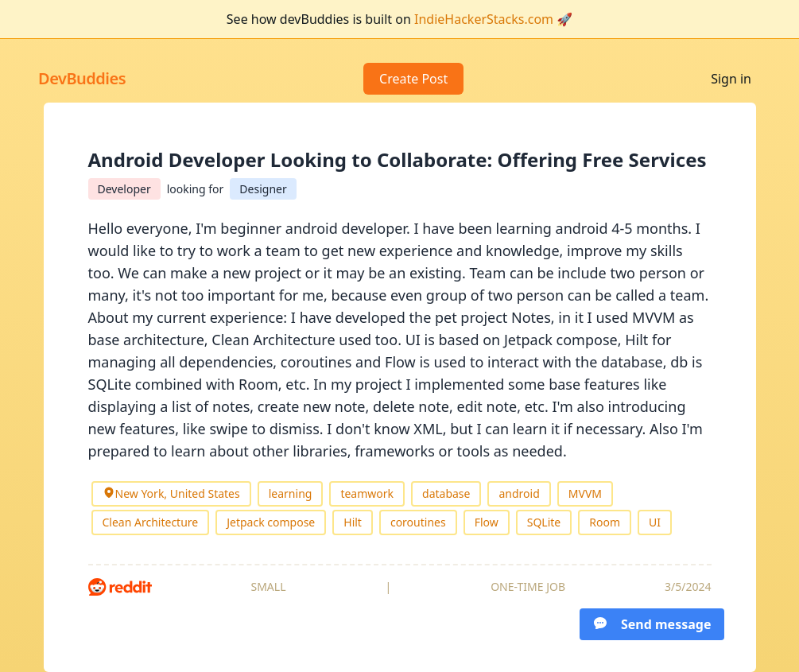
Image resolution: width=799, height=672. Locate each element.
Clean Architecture (151, 522)
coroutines (418, 522)
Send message (652, 624)
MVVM (585, 493)
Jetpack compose (271, 522)
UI (655, 522)
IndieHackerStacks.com (484, 19)
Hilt (353, 522)
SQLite (544, 522)
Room (605, 522)
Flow (487, 522)
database (446, 493)
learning (291, 493)
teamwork (367, 493)
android (519, 493)
